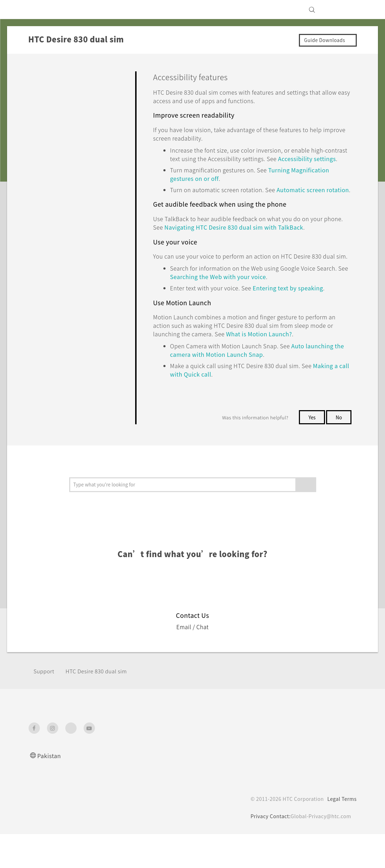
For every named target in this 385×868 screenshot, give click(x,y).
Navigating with (265, 244)
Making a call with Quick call (213, 408)
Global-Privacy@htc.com (320, 850)
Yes (311, 451)
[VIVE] (347, 10)
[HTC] (37, 10)
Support (45, 705)
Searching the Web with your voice (260, 302)
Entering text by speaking (304, 313)
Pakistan (50, 789)
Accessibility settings (200, 167)
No (339, 451)
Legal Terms (341, 833)
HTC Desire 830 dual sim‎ (101, 705)
